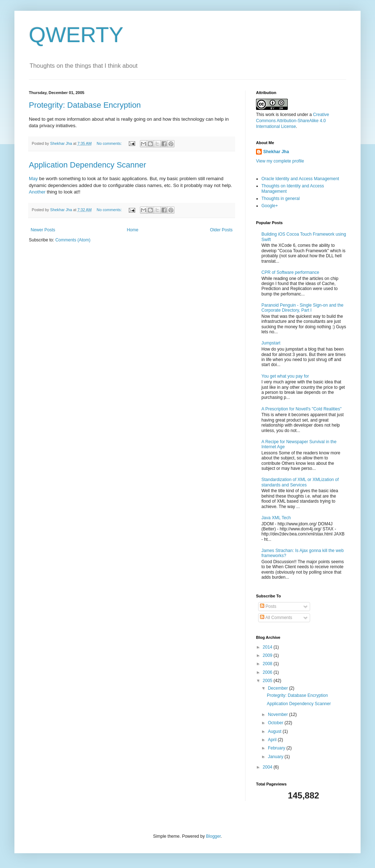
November (279, 715)
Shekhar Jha (276, 152)
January (276, 757)
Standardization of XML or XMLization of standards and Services (300, 482)
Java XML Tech (276, 518)
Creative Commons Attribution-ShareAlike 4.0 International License (293, 121)
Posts (268, 606)
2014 (268, 647)
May (34, 179)
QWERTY (76, 35)
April (273, 740)
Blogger (213, 836)
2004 (268, 767)
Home (133, 230)
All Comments (276, 618)
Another (38, 192)
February (277, 748)
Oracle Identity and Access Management (300, 179)
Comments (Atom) (73, 240)
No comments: (110, 143)
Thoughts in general (281, 199)
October (276, 723)
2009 (268, 655)
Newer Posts (43, 230)
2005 (268, 681)
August (275, 731)
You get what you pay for (285, 376)
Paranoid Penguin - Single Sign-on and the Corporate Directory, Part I (303, 308)
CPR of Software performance (290, 272)
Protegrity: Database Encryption (85, 105)
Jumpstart (271, 343)
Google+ (270, 206)
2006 (268, 672)
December (279, 688)
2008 (268, 664)
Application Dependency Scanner (87, 165)
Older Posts (221, 230)
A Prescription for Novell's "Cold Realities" (301, 409)
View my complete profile (280, 161)
